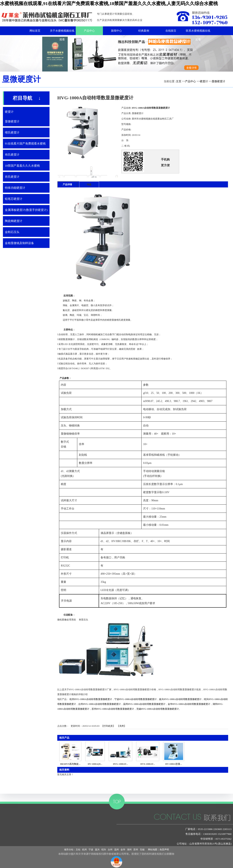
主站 (78, 850)
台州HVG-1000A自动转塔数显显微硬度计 (100, 704)
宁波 (91, 850)
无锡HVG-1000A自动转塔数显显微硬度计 (158, 709)
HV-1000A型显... (174, 764)
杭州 (84, 850)
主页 (179, 81)
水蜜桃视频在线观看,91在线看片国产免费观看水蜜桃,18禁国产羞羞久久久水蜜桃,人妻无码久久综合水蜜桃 (109, 3)
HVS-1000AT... (148, 764)
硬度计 (204, 81)
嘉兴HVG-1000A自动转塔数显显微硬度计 (180, 699)
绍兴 (104, 850)
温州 (116, 850)
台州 (110, 850)
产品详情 (67, 185)
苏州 (136, 850)
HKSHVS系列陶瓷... (70, 764)
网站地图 (152, 850)
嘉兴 (97, 850)
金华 (123, 850)
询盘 (89, 185)
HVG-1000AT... (120, 764)
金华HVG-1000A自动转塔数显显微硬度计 (189, 704)
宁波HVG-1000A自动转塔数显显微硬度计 (136, 699)
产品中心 (190, 81)
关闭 (122, 726)
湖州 (129, 850)
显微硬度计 (218, 81)
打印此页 (108, 726)
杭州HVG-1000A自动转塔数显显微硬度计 (91, 699)
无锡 (142, 850)
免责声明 (164, 850)
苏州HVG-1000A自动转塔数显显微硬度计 (113, 709)
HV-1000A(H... (95, 764)
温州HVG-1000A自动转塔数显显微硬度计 (144, 704)
